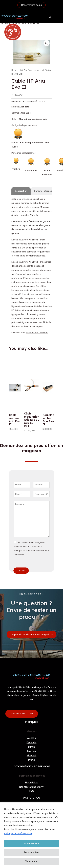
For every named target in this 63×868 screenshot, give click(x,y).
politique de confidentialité (18, 833)
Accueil (5, 23)
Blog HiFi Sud (32, 783)
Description (21, 191)
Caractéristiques (43, 191)
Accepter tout (32, 843)
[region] (32, 835)
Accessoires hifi (37, 70)
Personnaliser (32, 852)
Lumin (32, 747)
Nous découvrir (22, 714)
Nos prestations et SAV (32, 787)
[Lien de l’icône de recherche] (50, 17)
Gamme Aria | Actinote (37, 333)
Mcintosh (32, 756)
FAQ (32, 791)
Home (14, 70)
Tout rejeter (32, 861)
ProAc (32, 760)
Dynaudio (32, 743)
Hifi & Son (23, 70)
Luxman (32, 751)
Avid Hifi (32, 738)
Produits (15, 23)
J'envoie (21, 571)
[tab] (21, 191)
